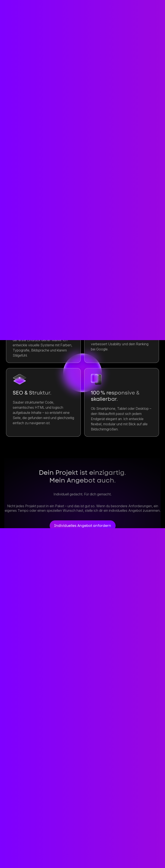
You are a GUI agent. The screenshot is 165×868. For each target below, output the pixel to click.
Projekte (67, 847)
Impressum (142, 847)
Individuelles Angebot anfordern (83, 526)
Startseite (17, 847)
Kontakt (146, 808)
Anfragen (30, 219)
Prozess (92, 847)
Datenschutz (20, 860)
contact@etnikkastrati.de (32, 816)
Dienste (43, 847)
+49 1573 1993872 (23, 831)
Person (115, 847)
